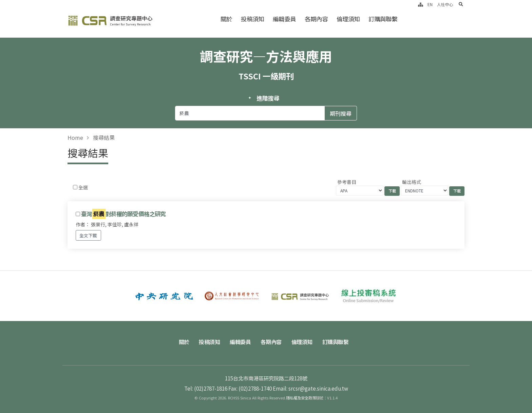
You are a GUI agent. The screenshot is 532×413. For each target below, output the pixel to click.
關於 (226, 19)
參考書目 (347, 182)
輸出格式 (412, 182)
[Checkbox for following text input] (75, 187)
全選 (83, 187)
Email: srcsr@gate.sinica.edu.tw (310, 388)
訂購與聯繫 (383, 19)
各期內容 (316, 19)
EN (430, 4)
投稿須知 (252, 19)
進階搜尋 (268, 98)
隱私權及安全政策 (301, 398)
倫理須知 (348, 19)
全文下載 (88, 235)
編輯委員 (284, 19)
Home (75, 137)
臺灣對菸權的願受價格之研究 (123, 214)
